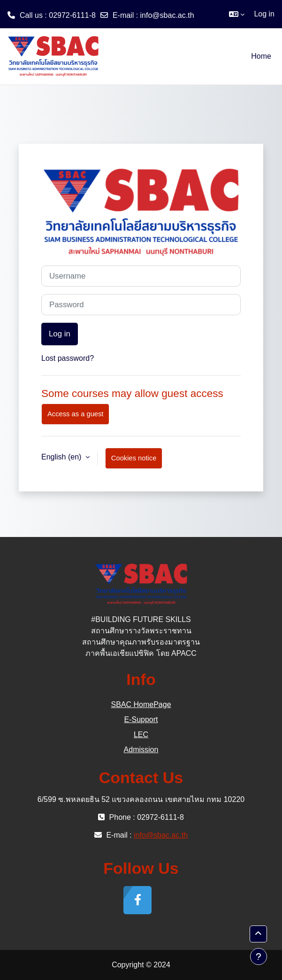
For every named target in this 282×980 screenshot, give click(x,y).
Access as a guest (75, 414)
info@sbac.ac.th (167, 15)
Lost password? (68, 358)
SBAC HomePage (141, 704)
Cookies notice (134, 458)
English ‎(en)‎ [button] (62, 457)
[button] (237, 14)
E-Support (141, 719)
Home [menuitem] (261, 56)
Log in (264, 14)
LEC (141, 735)
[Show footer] (259, 957)
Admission (141, 750)
